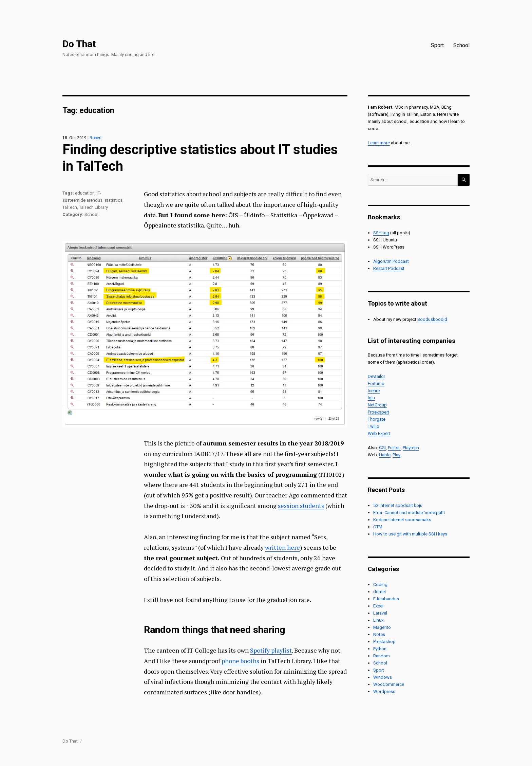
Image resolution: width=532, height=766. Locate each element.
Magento (382, 627)
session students (301, 506)
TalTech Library (93, 207)
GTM (378, 527)
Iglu (371, 398)
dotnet (380, 592)
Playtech (411, 448)
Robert (96, 138)
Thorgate (377, 419)
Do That (79, 44)
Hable (385, 455)
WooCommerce (389, 684)
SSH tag (381, 233)
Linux (378, 620)
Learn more (379, 143)
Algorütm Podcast (391, 261)
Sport (437, 45)
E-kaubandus (386, 599)
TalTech (70, 207)
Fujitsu (394, 448)
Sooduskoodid (432, 319)
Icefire (374, 391)
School (461, 45)
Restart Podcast (389, 268)
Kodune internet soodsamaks (402, 520)
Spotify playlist (271, 650)
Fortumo (376, 384)
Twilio (374, 426)
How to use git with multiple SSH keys (410, 534)
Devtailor (376, 376)
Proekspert (378, 412)
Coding (380, 585)
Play (396, 455)
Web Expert (379, 433)
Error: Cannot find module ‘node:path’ (409, 513)
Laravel (380, 613)
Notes (379, 634)
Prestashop (384, 642)
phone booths (240, 661)
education (85, 193)
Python (380, 649)
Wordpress (384, 691)
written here (282, 547)
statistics (113, 200)
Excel (378, 606)
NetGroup (377, 405)
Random (382, 656)
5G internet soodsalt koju (398, 505)
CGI (382, 448)
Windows (383, 677)
